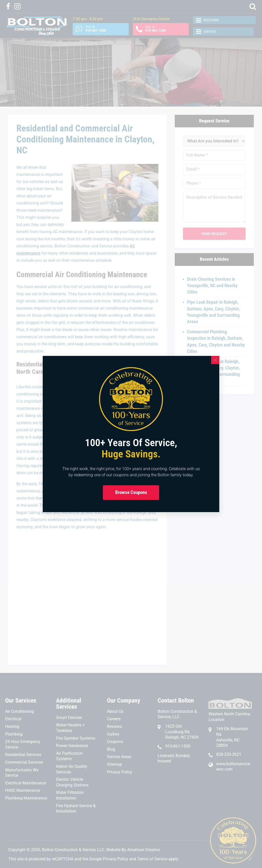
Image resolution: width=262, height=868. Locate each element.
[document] (131, 434)
